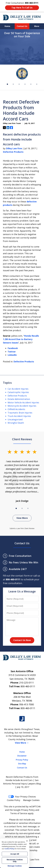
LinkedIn (12, 355)
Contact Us (22, 26)
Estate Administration (19, 399)
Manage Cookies (31, 800)
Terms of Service (19, 813)
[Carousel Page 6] (37, 84)
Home (7, 26)
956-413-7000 (27, 704)
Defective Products (13, 152)
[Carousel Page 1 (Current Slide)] (7, 84)
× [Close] (27, 841)
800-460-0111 (28, 686)
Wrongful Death (16, 423)
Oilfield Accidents (16, 409)
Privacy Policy (22, 760)
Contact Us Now (22, 640)
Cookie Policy (14, 800)
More (37, 26)
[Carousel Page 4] (25, 84)
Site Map (22, 764)
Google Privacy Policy (24, 810)
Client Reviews (22, 439)
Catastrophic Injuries (18, 392)
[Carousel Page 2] (13, 84)
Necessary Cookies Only (15, 861)
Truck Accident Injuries (19, 416)
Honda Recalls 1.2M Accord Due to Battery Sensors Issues (21, 339)
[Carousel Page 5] (31, 84)
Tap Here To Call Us (22, 8)
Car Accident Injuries (18, 389)
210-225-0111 (27, 683)
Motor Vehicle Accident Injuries (23, 402)
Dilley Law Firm (14, 148)
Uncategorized (15, 419)
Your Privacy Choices (22, 797)
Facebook (13, 348)
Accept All (15, 854)
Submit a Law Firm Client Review (22, 528)
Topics (7, 383)
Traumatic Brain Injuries (20, 413)
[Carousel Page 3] (19, 84)
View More (22, 518)
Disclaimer (22, 756)
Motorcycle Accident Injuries (22, 406)
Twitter (12, 352)
